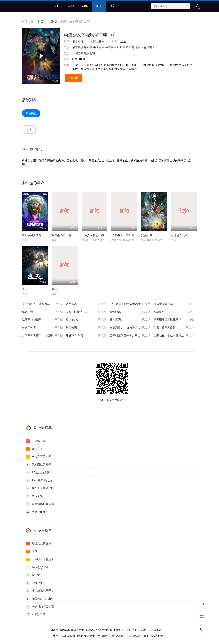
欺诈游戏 (130, 312)
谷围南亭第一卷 (61, 235)
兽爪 (55, 289)
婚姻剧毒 (42, 312)
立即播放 (74, 78)
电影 (71, 6)
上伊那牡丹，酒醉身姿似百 (42, 304)
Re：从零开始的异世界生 (130, 304)
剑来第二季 (36, 441)
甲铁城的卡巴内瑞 (40, 607)
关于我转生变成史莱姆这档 (174, 336)
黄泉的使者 (42, 328)
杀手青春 (86, 304)
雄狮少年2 (35, 583)
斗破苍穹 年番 (86, 336)
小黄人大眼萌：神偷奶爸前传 (100, 235)
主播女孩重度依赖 (174, 328)
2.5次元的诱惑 (38, 473)
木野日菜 (134, 47)
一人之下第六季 (39, 457)
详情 (133, 69)
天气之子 (34, 449)
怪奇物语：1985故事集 (126, 235)
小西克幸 (99, 47)
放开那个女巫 (179, 235)
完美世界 (147, 235)
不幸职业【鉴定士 (40, 559)
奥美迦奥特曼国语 (40, 504)
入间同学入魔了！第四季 (42, 336)
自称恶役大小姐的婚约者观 (130, 328)
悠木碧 (76, 47)
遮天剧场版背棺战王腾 (174, 320)
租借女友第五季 (174, 304)
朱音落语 (86, 328)
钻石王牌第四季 (42, 320)
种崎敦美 (111, 47)
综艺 (113, 6)
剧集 (85, 6)
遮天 (25, 289)
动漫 (99, 6)
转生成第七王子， (40, 591)
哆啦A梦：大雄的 (39, 599)
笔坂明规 (90, 53)
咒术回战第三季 (39, 465)
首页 (57, 6)
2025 (123, 42)
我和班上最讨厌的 (40, 488)
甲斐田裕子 (148, 47)
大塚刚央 (87, 47)
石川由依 (123, 47)
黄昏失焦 (34, 496)
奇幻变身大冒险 (32, 235)
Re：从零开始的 (39, 481)
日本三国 (130, 320)
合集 (29, 129)
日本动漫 (78, 42)
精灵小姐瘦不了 (39, 512)
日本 (102, 42)
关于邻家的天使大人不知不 (130, 336)
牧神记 (33, 575)
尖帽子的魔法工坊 (86, 312)
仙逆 (32, 551)
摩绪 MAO (86, 320)
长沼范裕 (78, 53)
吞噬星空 (174, 312)
